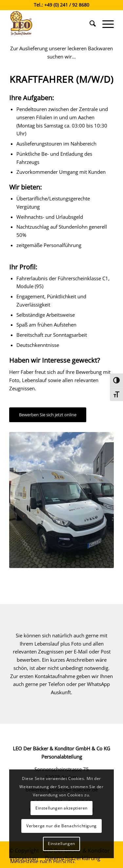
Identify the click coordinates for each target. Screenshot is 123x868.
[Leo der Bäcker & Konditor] (51, 23)
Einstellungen (61, 844)
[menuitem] (89, 23)
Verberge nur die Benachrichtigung (61, 826)
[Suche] (89, 23)
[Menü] (105, 23)
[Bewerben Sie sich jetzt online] (48, 415)
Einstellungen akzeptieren (61, 808)
